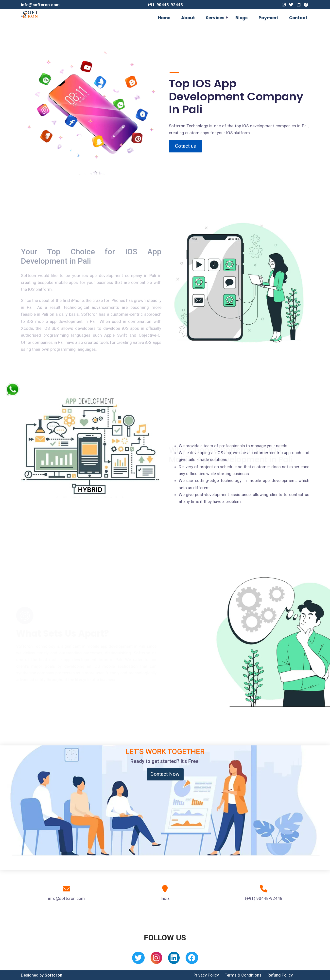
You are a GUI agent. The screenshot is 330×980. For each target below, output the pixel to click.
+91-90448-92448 (165, 5)
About (188, 18)
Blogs (242, 18)
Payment (268, 18)
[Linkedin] (299, 5)
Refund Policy (280, 975)
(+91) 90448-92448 (264, 898)
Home (164, 18)
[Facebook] (306, 5)
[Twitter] (291, 5)
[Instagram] (284, 5)
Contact (298, 18)
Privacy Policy (206, 975)
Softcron (53, 975)
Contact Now (165, 774)
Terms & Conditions (243, 975)
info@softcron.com (40, 5)
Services (215, 18)
